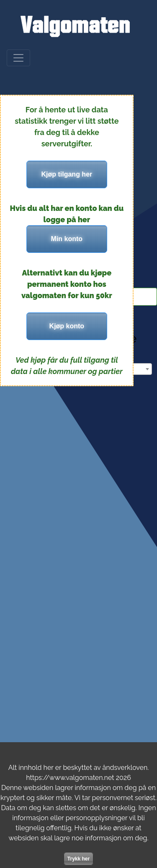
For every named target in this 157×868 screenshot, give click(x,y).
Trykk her (78, 859)
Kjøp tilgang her (67, 174)
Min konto (67, 239)
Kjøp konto (67, 326)
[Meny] (18, 58)
